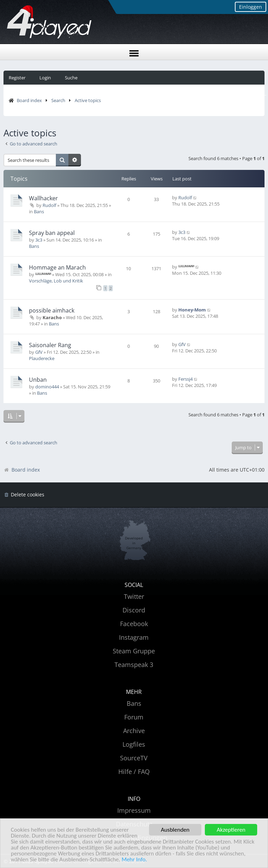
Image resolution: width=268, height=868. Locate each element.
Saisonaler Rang (50, 345)
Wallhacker (43, 198)
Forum (134, 717)
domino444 (47, 387)
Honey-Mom (192, 310)
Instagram (134, 637)
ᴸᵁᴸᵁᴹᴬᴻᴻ (43, 274)
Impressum (134, 810)
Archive (134, 731)
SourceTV (134, 758)
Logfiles (134, 744)
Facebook (134, 624)
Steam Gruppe (134, 651)
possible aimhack (52, 310)
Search (58, 100)
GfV (39, 352)
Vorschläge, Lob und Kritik (56, 281)
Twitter (134, 596)
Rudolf (49, 205)
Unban (38, 380)
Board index (29, 100)
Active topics (88, 100)
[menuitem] (24, 495)
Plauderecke (42, 358)
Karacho (52, 317)
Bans (39, 211)
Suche (71, 78)
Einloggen (251, 7)
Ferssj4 (185, 379)
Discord (134, 610)
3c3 (39, 240)
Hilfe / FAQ (134, 772)
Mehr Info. (134, 860)
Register (17, 78)
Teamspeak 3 (134, 665)
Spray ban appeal (52, 233)
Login (45, 78)
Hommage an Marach (57, 267)
